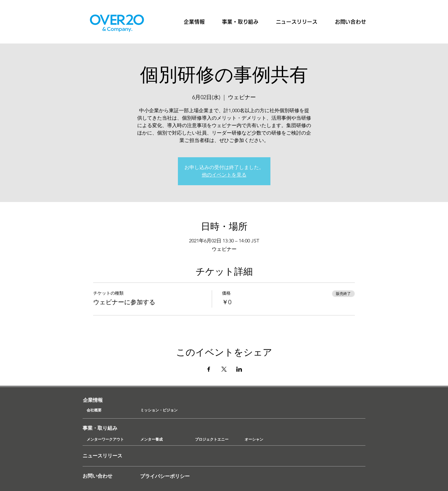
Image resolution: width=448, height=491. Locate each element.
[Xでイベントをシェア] (224, 369)
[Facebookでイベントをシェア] (209, 369)
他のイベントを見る (224, 175)
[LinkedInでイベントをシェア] (239, 369)
